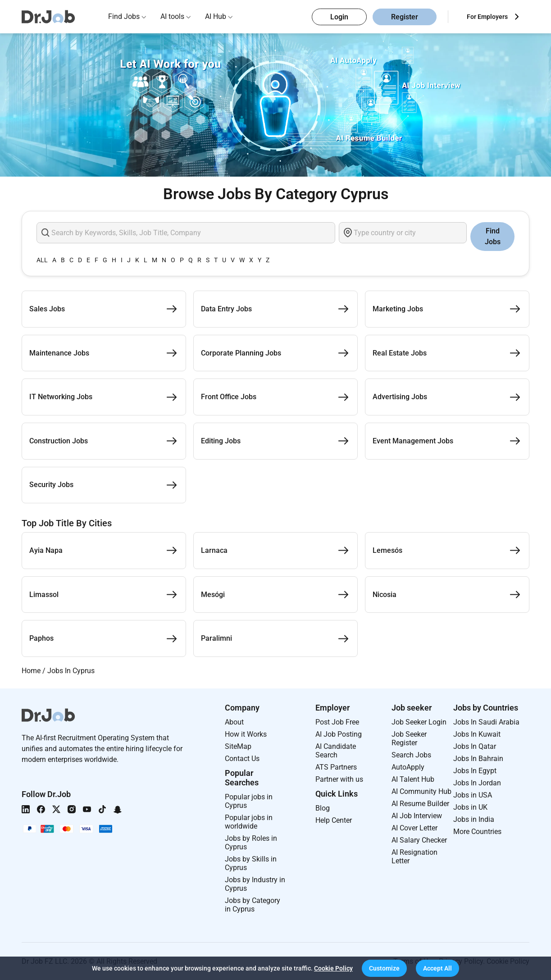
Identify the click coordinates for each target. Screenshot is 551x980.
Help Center (334, 820)
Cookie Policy (333, 968)
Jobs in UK (470, 807)
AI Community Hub (421, 791)
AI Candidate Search (336, 751)
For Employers (487, 17)
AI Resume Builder (420, 804)
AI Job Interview (417, 816)
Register (405, 17)
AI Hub (216, 16)
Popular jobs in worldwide (249, 822)
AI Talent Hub (413, 779)
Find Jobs (124, 16)
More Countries (477, 832)
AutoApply (408, 767)
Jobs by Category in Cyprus (253, 905)
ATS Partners (336, 767)
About (234, 722)
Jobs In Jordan (477, 783)
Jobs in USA (473, 795)
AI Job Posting (339, 734)
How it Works (246, 734)
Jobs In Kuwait (477, 734)
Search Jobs (411, 755)
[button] (384, 968)
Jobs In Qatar (475, 746)
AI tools (172, 16)
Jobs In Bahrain (478, 759)
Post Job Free (337, 722)
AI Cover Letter (414, 828)
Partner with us (339, 779)
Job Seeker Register (409, 738)
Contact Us (242, 759)
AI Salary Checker (419, 840)
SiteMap (238, 746)
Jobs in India (474, 819)
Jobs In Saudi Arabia (486, 722)
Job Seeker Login (419, 722)
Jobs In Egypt (475, 771)
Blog (323, 808)
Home (31, 671)
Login (339, 17)
